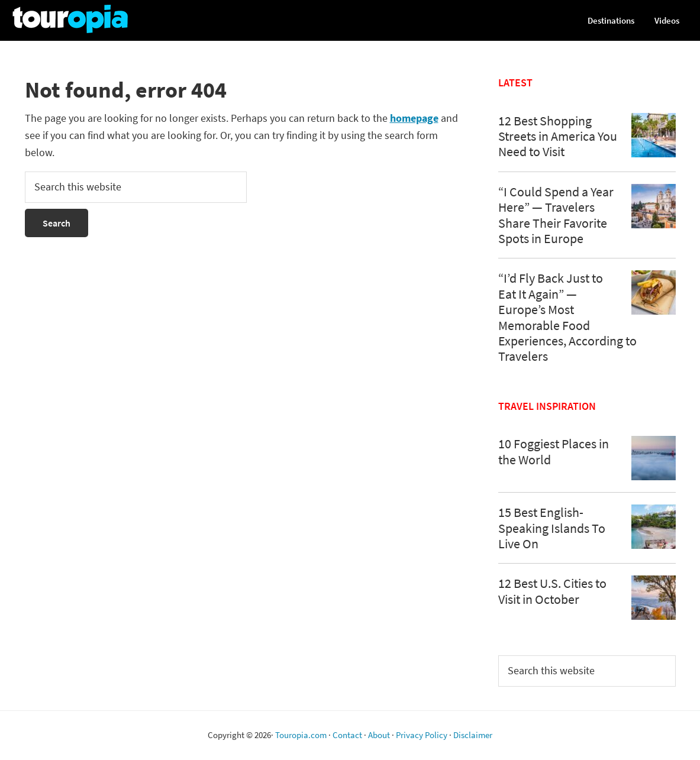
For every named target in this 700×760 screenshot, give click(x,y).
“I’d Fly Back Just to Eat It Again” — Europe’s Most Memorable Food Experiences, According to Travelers (567, 317)
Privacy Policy (422, 735)
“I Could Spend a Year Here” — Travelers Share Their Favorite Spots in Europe (556, 215)
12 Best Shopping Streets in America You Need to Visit (558, 136)
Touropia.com (301, 735)
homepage (414, 118)
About (379, 735)
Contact (347, 735)
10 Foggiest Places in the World (554, 451)
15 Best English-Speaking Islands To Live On (552, 528)
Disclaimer (473, 735)
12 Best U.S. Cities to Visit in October (552, 591)
